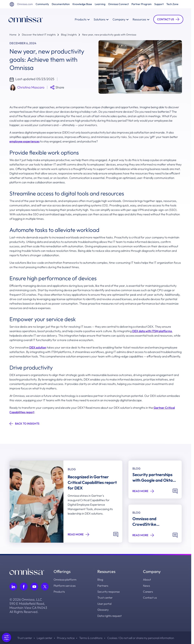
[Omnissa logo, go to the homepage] (27, 571)
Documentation (61, 4)
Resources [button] (139, 19)
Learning (100, 4)
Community (42, 4)
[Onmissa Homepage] (27, 19)
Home (13, 35)
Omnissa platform (66, 579)
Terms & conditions (90, 637)
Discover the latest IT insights (39, 35)
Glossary (103, 609)
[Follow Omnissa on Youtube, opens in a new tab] (34, 587)
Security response (109, 591)
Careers (148, 591)
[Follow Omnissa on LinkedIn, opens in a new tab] (13, 587)
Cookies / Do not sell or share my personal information (143, 637)
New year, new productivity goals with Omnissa (109, 35)
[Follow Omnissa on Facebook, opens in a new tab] (24, 587)
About (147, 579)
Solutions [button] (100, 19)
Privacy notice (64, 637)
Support (159, 4)
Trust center (106, 597)
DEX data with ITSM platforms (152, 331)
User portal (105, 603)
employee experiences (24, 141)
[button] (167, 19)
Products (60, 591)
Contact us (150, 597)
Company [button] (119, 19)
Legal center (42, 637)
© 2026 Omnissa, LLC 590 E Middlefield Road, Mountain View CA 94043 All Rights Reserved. (28, 606)
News (147, 585)
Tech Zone (172, 4)
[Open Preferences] (6, 637)
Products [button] (81, 19)
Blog (100, 579)
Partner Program (142, 4)
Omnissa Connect (118, 4)
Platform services (66, 585)
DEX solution (38, 347)
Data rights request (110, 615)
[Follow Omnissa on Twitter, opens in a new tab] (45, 587)
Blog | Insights (69, 35)
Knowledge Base (82, 4)
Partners (103, 585)
